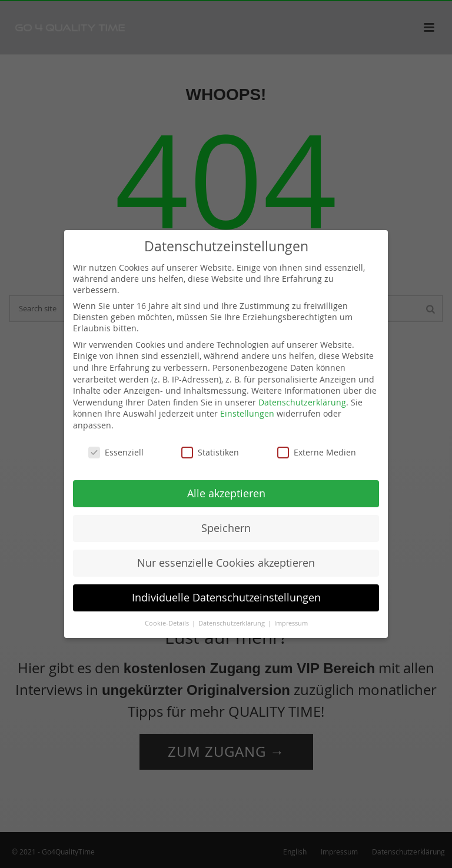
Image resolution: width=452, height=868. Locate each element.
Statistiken (210, 452)
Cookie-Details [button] (168, 623)
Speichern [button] (226, 528)
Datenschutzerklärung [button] (232, 623)
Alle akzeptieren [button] (226, 493)
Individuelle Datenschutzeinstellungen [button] (226, 598)
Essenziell (116, 452)
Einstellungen (247, 413)
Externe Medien (317, 452)
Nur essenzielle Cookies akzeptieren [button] (226, 563)
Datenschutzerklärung (302, 402)
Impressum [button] (291, 623)
